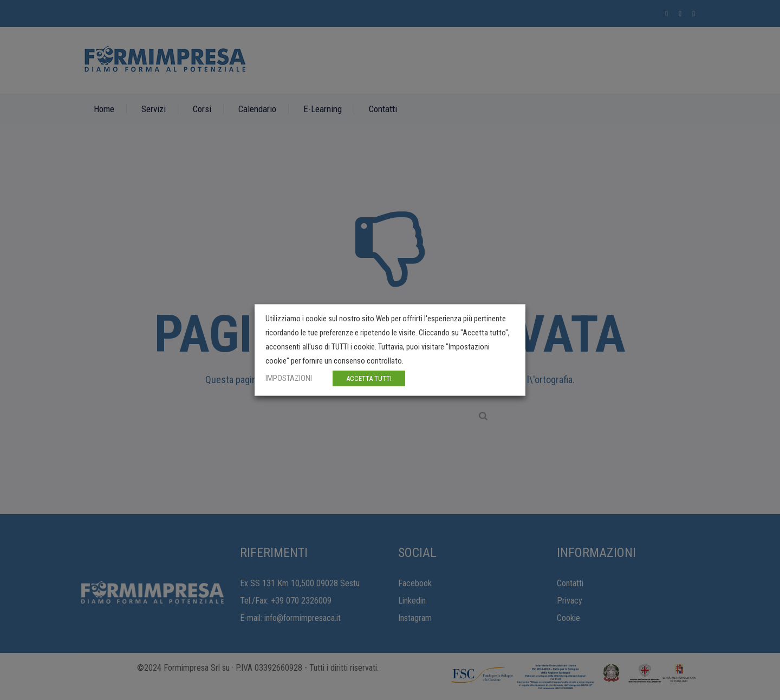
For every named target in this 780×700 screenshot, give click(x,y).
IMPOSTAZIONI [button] (289, 378)
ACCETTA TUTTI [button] (369, 378)
